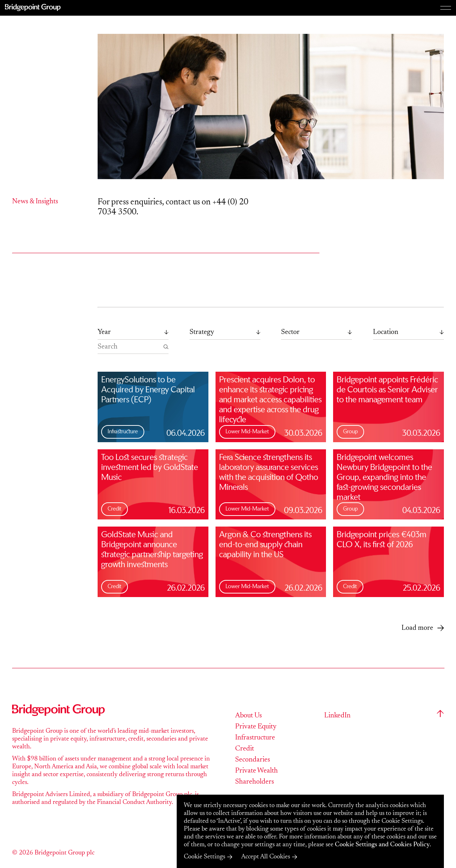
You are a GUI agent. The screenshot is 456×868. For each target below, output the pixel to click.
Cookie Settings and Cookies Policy (382, 845)
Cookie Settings (204, 857)
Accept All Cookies (266, 857)
